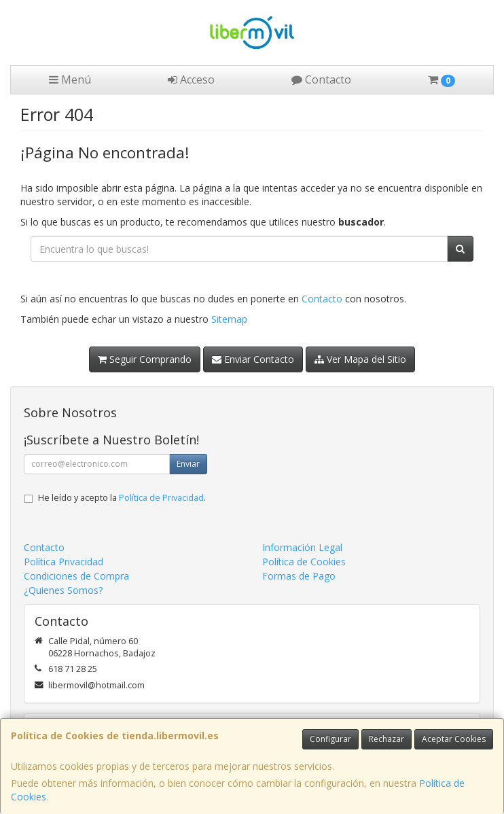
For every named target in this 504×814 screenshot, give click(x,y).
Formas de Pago (299, 576)
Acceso (191, 79)
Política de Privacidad (161, 498)
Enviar (188, 464)
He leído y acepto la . (122, 498)
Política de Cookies (304, 562)
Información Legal (302, 547)
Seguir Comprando (145, 359)
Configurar (330, 739)
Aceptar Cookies (454, 739)
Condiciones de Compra (76, 576)
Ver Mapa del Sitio (360, 359)
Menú (70, 79)
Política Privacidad (64, 562)
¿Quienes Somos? (63, 590)
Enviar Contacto (253, 359)
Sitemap (229, 319)
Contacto (321, 79)
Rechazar (386, 739)
